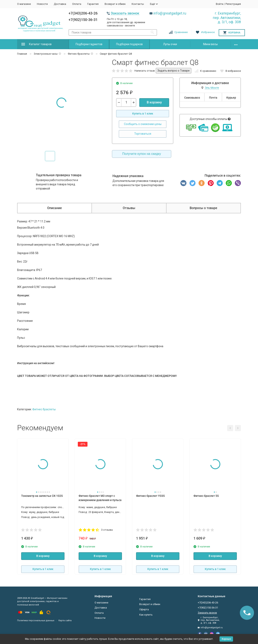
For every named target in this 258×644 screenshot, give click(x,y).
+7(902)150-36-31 (83, 20)
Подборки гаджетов (89, 44)
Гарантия (93, 4)
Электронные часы (46, 54)
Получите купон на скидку (142, 154)
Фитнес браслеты (79, 54)
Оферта (144, 609)
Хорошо (226, 639)
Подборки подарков (129, 44)
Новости (42, 4)
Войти (220, 4)
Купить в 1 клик (143, 114)
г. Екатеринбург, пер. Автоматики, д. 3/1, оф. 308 (227, 18)
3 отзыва (107, 530)
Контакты (138, 4)
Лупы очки (170, 44)
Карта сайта (65, 621)
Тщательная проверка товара (59, 175)
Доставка (60, 4)
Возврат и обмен (115, 4)
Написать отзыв (145, 71)
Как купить (146, 615)
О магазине (24, 4)
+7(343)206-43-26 (83, 13)
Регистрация (233, 4)
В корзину (154, 102)
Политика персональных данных (36, 621)
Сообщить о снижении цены (143, 124)
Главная (22, 54)
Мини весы (210, 44)
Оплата (77, 4)
